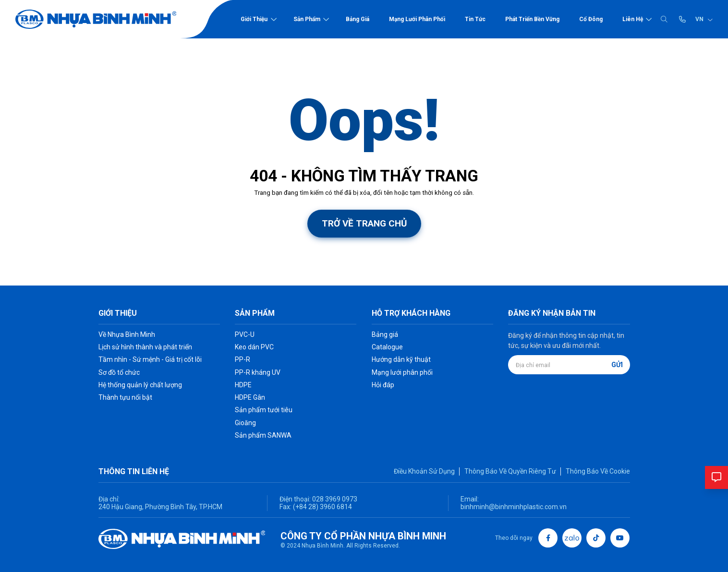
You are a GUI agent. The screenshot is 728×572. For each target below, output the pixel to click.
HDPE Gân (250, 397)
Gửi (617, 365)
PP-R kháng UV (258, 372)
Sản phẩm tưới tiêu (264, 410)
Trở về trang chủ (364, 223)
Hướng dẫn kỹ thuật (401, 359)
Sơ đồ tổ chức (119, 372)
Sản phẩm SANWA (263, 435)
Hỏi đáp (383, 385)
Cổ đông (591, 19)
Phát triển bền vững (532, 19)
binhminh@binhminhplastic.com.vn (514, 507)
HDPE (243, 385)
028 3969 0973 (334, 499)
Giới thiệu (254, 19)
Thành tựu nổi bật (125, 397)
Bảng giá (358, 19)
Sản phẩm (307, 19)
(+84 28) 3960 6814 (322, 507)
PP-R (243, 359)
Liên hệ (633, 19)
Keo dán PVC (254, 347)
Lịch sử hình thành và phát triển (145, 347)
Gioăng (245, 423)
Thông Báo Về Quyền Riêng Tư (510, 471)
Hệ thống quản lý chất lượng (140, 385)
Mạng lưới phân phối (417, 19)
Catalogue (387, 347)
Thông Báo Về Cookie (598, 471)
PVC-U (245, 334)
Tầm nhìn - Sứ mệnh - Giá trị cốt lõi (150, 359)
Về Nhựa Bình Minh (127, 334)
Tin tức (475, 19)
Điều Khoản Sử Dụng (424, 471)
